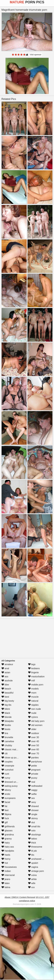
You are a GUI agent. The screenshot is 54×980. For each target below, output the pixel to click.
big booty (8, 701)
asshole (7, 681)
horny (6, 859)
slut (31, 822)
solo (32, 831)
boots (6, 729)
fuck (5, 818)
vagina (33, 867)
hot (5, 863)
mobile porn (36, 685)
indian (6, 871)
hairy (6, 843)
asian (6, 672)
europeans (8, 798)
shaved (33, 806)
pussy (33, 778)
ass (5, 677)
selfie (32, 794)
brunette (7, 737)
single (33, 814)
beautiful (7, 693)
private (33, 774)
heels (6, 855)
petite (33, 766)
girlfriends (8, 826)
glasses (7, 831)
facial (6, 802)
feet (5, 810)
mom (32, 693)
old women (35, 725)
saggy (33, 790)
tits (31, 855)
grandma (8, 835)
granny (7, 839)
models (33, 689)
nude (32, 713)
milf (31, 681)
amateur (7, 664)
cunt (5, 774)
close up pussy (11, 758)
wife (32, 883)
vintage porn (36, 871)
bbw (5, 685)
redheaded (35, 786)
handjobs (8, 851)
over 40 (34, 741)
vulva (32, 875)
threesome (35, 847)
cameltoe (8, 741)
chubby (7, 745)
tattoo (33, 839)
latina (6, 887)
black (6, 713)
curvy (6, 778)
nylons (33, 717)
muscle (33, 697)
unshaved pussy (38, 859)
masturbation (36, 677)
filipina (6, 814)
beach (6, 689)
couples (7, 762)
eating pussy (10, 786)
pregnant (34, 770)
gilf (5, 822)
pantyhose (35, 762)
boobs (6, 725)
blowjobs (8, 721)
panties (33, 758)
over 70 (34, 754)
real (32, 782)
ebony (6, 790)
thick (32, 843)
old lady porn (36, 721)
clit (4, 754)
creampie (8, 766)
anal (5, 668)
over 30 (34, 737)
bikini (6, 709)
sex (31, 798)
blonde (7, 717)
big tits (6, 705)
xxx (31, 887)
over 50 (34, 745)
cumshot (7, 770)
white (32, 879)
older (32, 729)
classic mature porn (13, 749)
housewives (9, 867)
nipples (33, 705)
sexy (32, 802)
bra (5, 733)
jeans (6, 879)
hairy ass (8, 847)
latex (5, 883)
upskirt (33, 863)
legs (32, 664)
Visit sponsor (36, 55)
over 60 (34, 749)
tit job (32, 851)
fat (4, 806)
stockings (34, 835)
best (5, 697)
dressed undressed (13, 782)
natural (33, 701)
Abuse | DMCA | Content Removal (20, 897)
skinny (33, 818)
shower (33, 810)
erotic (6, 794)
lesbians (34, 668)
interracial (8, 875)
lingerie (33, 672)
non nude (34, 709)
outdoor (34, 733)
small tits (34, 826)
